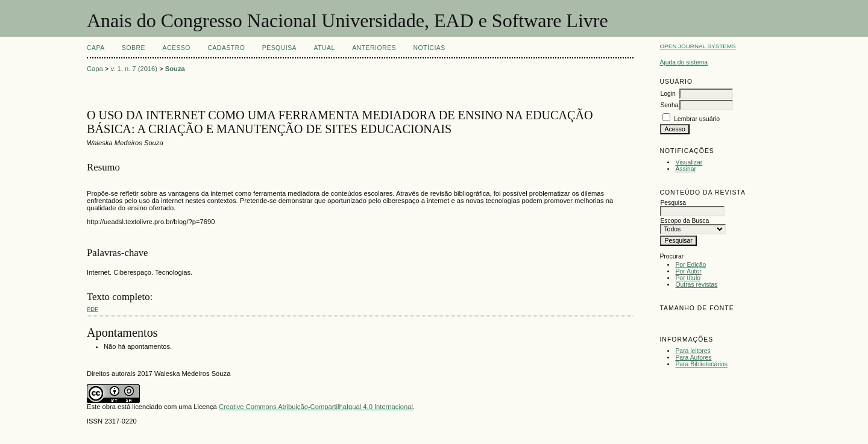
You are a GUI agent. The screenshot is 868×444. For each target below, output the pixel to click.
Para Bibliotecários (701, 364)
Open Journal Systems (697, 46)
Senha (669, 105)
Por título (688, 278)
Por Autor (688, 271)
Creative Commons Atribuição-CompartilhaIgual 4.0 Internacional (316, 407)
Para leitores (693, 351)
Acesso (177, 48)
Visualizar (689, 162)
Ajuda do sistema (684, 62)
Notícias (429, 48)
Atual (325, 48)
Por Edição (690, 265)
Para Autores (693, 358)
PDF (93, 309)
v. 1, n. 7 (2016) (134, 69)
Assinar (686, 169)
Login (668, 94)
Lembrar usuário (697, 119)
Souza (175, 69)
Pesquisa (279, 48)
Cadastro (226, 48)
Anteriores (374, 48)
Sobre (134, 48)
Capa (96, 48)
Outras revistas (696, 285)
